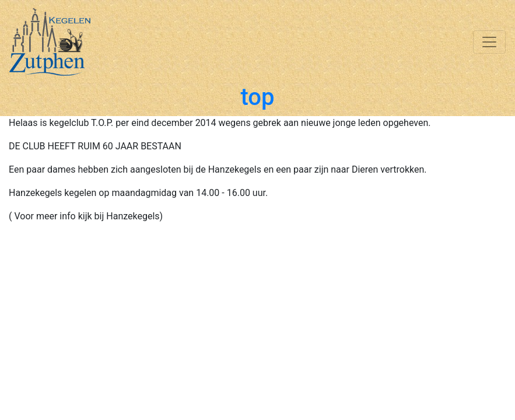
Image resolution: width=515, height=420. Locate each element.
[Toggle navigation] (489, 42)
